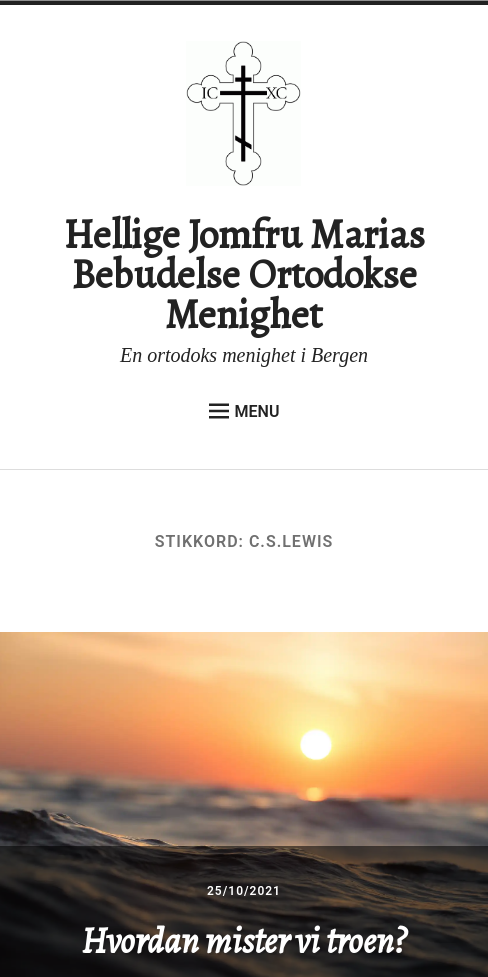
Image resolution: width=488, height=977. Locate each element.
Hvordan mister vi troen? (243, 940)
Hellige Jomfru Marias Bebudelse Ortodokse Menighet (244, 274)
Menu (244, 411)
